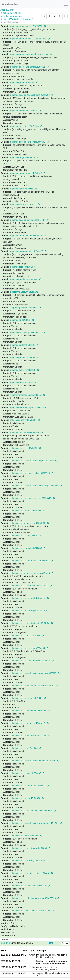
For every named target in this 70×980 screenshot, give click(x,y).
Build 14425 (6, 943)
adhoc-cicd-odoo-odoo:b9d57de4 (26, 432)
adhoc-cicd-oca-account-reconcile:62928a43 (31, 498)
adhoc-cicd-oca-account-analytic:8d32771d (30, 473)
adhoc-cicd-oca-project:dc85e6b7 (26, 773)
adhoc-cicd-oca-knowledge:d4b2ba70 (28, 611)
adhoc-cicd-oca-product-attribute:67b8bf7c (30, 623)
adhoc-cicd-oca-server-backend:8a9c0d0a (30, 561)
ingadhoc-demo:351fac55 (22, 382)
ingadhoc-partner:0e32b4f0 (23, 345)
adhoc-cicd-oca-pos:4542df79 (24, 448)
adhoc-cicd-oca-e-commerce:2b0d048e (28, 711)
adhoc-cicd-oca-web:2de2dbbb (25, 836)
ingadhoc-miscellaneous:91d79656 (26, 26)
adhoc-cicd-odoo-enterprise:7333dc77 (28, 523)
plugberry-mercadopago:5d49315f (26, 395)
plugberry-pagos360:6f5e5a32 (24, 292)
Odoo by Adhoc (7, 10)
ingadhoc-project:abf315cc (22, 82)
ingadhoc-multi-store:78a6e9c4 (25, 126)
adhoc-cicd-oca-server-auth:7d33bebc (28, 598)
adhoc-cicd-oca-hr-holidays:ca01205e (28, 861)
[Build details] (63, 943)
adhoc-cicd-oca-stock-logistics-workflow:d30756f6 (33, 673)
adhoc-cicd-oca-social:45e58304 (25, 798)
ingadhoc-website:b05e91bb (23, 204)
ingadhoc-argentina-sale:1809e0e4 (26, 236)
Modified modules (11, 22)
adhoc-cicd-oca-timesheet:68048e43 (27, 511)
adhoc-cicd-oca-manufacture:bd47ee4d (28, 736)
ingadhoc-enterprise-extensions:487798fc (29, 54)
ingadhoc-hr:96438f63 (20, 320)
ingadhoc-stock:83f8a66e (22, 189)
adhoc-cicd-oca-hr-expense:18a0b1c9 (28, 723)
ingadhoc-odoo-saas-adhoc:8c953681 (28, 67)
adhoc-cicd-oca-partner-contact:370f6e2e (29, 586)
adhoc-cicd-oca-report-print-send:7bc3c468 (30, 911)
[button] (55, 16)
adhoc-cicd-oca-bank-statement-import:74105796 (33, 898)
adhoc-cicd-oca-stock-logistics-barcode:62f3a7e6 (33, 761)
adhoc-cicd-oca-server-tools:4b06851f (28, 786)
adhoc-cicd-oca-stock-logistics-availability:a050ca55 (34, 486)
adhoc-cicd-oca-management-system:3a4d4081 (32, 686)
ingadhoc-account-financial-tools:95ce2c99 (30, 95)
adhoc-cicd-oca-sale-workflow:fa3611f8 (28, 886)
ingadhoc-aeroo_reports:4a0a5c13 (26, 173)
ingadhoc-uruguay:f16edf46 (23, 157)
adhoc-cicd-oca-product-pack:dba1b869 (29, 848)
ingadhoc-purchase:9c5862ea (24, 279)
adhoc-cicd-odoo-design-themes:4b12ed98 (30, 573)
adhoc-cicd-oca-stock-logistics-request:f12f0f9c (32, 461)
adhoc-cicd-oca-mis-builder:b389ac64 (28, 648)
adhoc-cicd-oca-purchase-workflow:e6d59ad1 (31, 811)
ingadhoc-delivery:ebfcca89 (23, 370)
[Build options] (67, 943)
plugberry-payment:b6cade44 (24, 307)
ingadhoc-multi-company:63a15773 (27, 332)
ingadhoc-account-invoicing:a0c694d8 (28, 142)
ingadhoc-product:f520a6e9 (23, 357)
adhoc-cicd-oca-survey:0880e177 (26, 536)
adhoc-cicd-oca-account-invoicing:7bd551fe (30, 661)
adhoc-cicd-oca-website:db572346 (26, 548)
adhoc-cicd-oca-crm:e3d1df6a (24, 748)
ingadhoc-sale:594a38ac (22, 267)
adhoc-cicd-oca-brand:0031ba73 (25, 636)
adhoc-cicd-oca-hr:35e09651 (24, 420)
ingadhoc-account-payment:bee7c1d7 (28, 220)
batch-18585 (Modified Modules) (18, 19)
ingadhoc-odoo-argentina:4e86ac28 (27, 251)
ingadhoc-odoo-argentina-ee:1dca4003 (28, 39)
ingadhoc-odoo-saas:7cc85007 (25, 111)
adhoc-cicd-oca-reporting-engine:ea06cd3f (30, 873)
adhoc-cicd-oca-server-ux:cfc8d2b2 (27, 698)
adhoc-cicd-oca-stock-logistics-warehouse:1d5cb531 (35, 823)
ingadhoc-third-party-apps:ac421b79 (27, 407)
